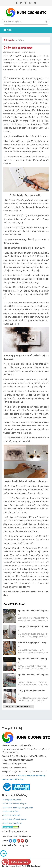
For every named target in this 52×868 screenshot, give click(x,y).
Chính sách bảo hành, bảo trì (15, 819)
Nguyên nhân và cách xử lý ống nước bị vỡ (32, 659)
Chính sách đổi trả (11, 811)
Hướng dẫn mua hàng (12, 800)
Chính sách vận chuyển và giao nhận (18, 808)
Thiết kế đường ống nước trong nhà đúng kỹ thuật (32, 643)
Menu (8, 30)
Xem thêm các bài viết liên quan (19, 707)
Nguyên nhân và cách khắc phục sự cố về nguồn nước (33, 675)
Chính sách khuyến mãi (13, 823)
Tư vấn (21, 40)
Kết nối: (5, 841)
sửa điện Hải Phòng (27, 128)
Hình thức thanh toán (12, 815)
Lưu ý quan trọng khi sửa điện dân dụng (32, 691)
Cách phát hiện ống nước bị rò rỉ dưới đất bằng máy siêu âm (33, 627)
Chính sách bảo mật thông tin (15, 804)
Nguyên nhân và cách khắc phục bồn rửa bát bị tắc (33, 611)
